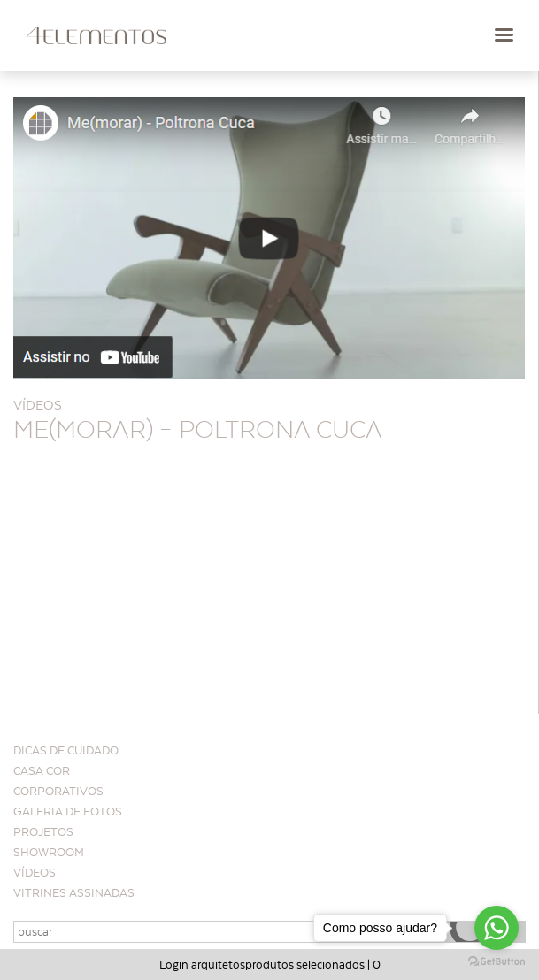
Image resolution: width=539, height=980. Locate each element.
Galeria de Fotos (68, 812)
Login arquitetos (202, 965)
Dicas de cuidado (66, 750)
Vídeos (35, 873)
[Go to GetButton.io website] (497, 962)
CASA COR (42, 771)
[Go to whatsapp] (497, 928)
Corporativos (58, 791)
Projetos (43, 832)
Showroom (49, 852)
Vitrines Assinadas (74, 893)
